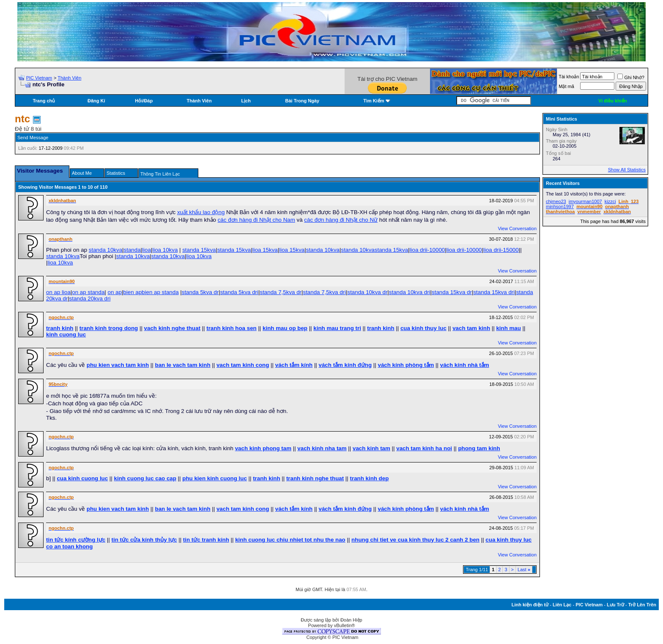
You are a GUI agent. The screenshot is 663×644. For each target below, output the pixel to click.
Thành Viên (69, 78)
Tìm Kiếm (374, 101)
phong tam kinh (479, 448)
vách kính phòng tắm (406, 365)
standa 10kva (105, 250)
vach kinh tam (371, 448)
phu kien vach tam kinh (118, 365)
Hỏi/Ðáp (144, 101)
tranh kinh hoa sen (232, 328)
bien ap (132, 292)
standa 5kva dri (239, 292)
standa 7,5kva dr (281, 292)
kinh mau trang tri (337, 328)
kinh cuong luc (66, 334)
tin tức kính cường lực (76, 540)
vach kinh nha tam (322, 448)
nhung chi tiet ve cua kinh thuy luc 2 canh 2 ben (415, 540)
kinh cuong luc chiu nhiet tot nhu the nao (290, 540)
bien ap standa (160, 292)
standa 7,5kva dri (325, 292)
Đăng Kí (96, 101)
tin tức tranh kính (206, 540)
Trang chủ (44, 101)
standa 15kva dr (452, 292)
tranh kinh (60, 328)
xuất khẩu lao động (201, 212)
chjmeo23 (556, 201)
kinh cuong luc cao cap (145, 478)
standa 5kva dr (200, 292)
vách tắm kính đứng (345, 365)
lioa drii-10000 (427, 250)
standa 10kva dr (367, 292)
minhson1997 (560, 206)
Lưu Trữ (615, 605)
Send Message (33, 138)
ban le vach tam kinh (182, 365)
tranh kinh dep (370, 478)
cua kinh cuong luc (82, 478)
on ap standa (88, 292)
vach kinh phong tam (263, 448)
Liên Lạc (562, 605)
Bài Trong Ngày (303, 101)
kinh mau (508, 328)
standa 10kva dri (410, 292)
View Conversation (517, 228)
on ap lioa (58, 292)
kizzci (610, 201)
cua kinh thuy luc (423, 328)
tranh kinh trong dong (109, 328)
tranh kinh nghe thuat (315, 478)
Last (524, 570)
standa (132, 250)
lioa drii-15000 (501, 250)
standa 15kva (199, 250)
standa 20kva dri (90, 299)
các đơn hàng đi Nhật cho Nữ (341, 220)
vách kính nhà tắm (465, 365)
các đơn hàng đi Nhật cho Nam (256, 220)
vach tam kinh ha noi (424, 448)
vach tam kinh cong (243, 365)
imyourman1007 (585, 201)
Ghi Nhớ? (631, 77)
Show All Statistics (627, 170)
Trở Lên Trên (642, 605)
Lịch (246, 101)
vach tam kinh (471, 328)
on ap (115, 292)
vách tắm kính (294, 365)
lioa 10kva (165, 250)
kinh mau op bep (285, 328)
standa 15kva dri (494, 292)
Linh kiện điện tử (530, 605)
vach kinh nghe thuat (172, 328)
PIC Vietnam (39, 78)
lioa (147, 250)
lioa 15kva (265, 250)
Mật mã (566, 86)
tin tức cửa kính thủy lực (144, 540)
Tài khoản (569, 77)
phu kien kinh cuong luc (215, 478)
